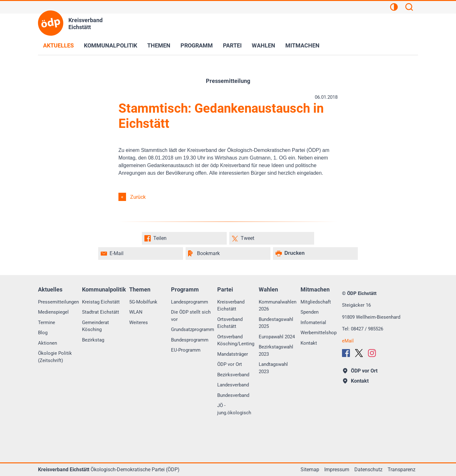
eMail (348, 341)
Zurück (138, 197)
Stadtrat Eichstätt (101, 312)
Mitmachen (302, 45)
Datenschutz (368, 470)
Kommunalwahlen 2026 (278, 306)
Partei (232, 45)
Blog (43, 333)
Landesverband (233, 385)
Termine (47, 323)
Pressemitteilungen (58, 302)
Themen (159, 45)
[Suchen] (409, 8)
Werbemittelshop (319, 333)
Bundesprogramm (190, 340)
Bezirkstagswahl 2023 (276, 351)
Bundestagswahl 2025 (276, 323)
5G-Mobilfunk (143, 302)
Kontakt (309, 343)
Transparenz (402, 470)
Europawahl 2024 (277, 337)
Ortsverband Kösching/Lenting (236, 340)
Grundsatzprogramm (193, 329)
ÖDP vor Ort (230, 364)
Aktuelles (58, 45)
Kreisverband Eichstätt (231, 306)
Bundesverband (233, 395)
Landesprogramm (190, 302)
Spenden (310, 312)
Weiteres (139, 323)
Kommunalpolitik (111, 45)
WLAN (136, 312)
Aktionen (47, 343)
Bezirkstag (93, 340)
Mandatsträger (233, 354)
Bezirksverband (233, 375)
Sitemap (310, 470)
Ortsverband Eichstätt (230, 323)
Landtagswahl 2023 (273, 368)
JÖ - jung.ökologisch (234, 409)
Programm (197, 45)
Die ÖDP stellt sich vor (191, 316)
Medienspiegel (53, 312)
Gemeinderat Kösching (95, 326)
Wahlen (263, 45)
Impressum (337, 470)
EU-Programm (186, 350)
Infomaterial (313, 323)
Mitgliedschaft (316, 302)
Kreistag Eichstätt (101, 302)
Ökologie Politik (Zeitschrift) (55, 357)
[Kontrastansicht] (394, 8)
